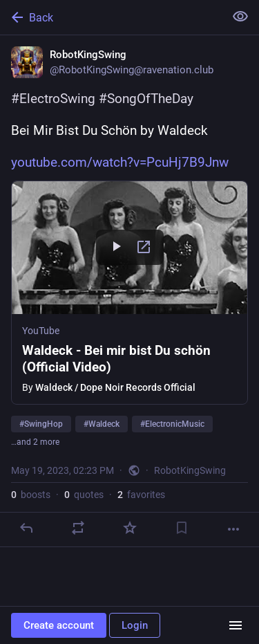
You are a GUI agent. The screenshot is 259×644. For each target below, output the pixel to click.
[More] (233, 529)
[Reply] (26, 528)
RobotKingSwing (190, 470)
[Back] (111, 17)
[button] (129, 293)
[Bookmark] (182, 528)
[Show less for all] (240, 17)
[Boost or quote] (78, 528)
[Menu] (236, 625)
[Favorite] (130, 528)
